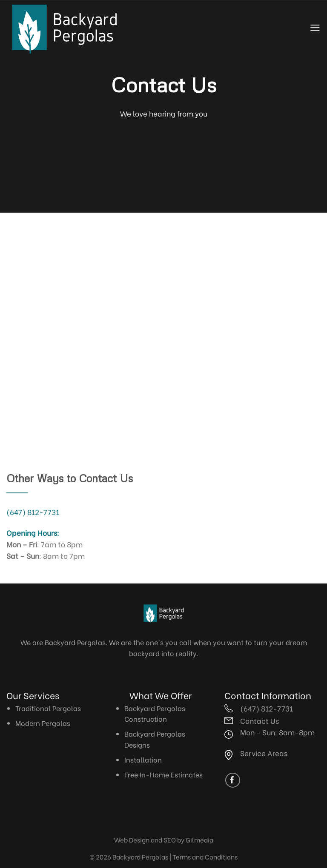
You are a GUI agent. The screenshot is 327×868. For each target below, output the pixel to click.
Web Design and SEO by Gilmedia (164, 840)
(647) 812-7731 (33, 512)
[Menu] (315, 28)
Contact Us (260, 720)
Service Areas (264, 753)
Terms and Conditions (205, 857)
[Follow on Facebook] (233, 780)
